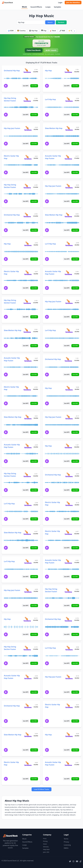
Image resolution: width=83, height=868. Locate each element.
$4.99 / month (51, 50)
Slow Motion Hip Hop (54, 128)
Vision (45, 844)
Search (50, 22)
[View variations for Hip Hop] (68, 70)
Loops (48, 7)
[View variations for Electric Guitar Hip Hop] (28, 157)
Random (61, 22)
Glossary (46, 847)
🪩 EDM (11, 31)
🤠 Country (21, 31)
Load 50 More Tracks (42, 789)
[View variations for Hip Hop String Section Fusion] (27, 99)
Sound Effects (36, 7)
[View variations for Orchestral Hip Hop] (27, 70)
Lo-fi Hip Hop (50, 99)
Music (24, 7)
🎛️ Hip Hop (33, 31)
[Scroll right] (75, 31)
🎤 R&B (62, 31)
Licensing (67, 845)
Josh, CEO (46, 852)
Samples (57, 7)
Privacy (66, 842)
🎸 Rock (53, 31)
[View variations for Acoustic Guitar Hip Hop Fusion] (68, 157)
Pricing (45, 841)
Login (60, 3)
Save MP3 (26, 86)
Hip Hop (48, 71)
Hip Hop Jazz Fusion (12, 128)
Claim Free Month (34, 50)
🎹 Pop (44, 31)
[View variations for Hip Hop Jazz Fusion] (28, 128)
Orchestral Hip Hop (12, 71)
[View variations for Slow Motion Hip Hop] (69, 128)
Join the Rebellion (73, 3)
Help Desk (46, 849)
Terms (66, 839)
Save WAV (34, 86)
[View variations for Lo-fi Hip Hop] (69, 99)
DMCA (66, 848)
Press (45, 839)
